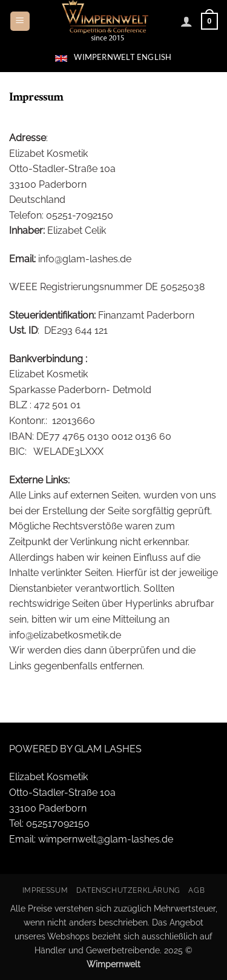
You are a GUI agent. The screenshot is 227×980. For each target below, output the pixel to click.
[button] (20, 22)
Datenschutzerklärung (128, 890)
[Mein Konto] (186, 21)
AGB (196, 890)
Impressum (45, 890)
